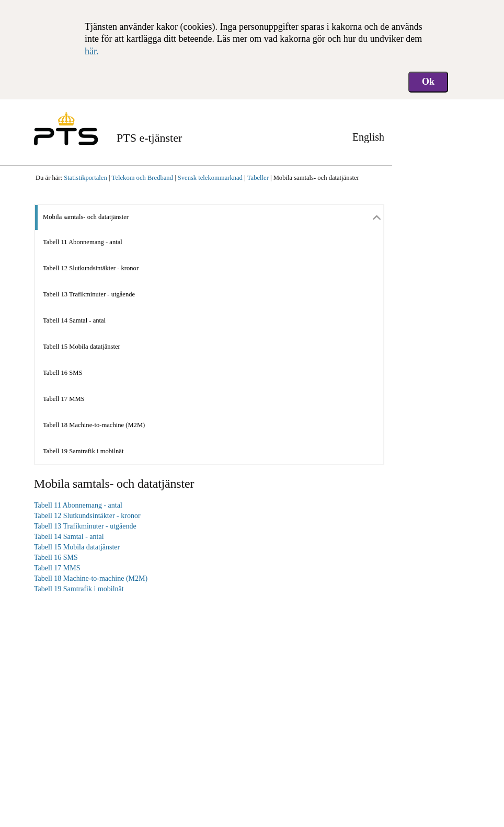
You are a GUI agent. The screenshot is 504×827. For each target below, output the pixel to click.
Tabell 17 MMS (64, 399)
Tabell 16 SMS (62, 373)
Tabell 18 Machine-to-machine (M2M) (94, 425)
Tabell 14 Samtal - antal (74, 320)
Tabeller (258, 178)
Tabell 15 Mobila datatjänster (82, 347)
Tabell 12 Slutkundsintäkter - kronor (91, 268)
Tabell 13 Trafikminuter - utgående (89, 294)
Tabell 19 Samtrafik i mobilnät (83, 451)
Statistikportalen (85, 178)
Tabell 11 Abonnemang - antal (83, 242)
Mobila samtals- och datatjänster (316, 178)
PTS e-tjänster (149, 138)
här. (92, 51)
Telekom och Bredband (142, 178)
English (368, 137)
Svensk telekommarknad (210, 178)
